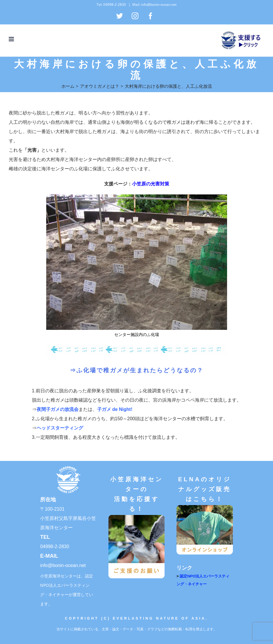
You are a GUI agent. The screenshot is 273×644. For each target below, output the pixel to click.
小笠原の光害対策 (151, 184)
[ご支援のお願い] (137, 517)
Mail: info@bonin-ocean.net (154, 5)
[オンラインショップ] (205, 507)
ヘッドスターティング (60, 428)
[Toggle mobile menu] (12, 39)
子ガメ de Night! (115, 409)
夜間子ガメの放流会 (58, 409)
